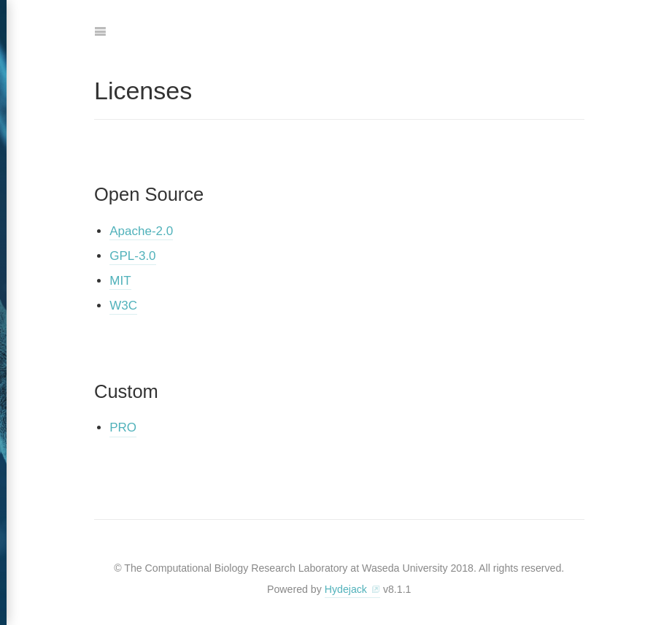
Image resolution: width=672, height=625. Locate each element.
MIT (120, 281)
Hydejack (346, 589)
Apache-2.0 (141, 231)
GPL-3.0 (132, 256)
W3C (123, 306)
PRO (123, 427)
